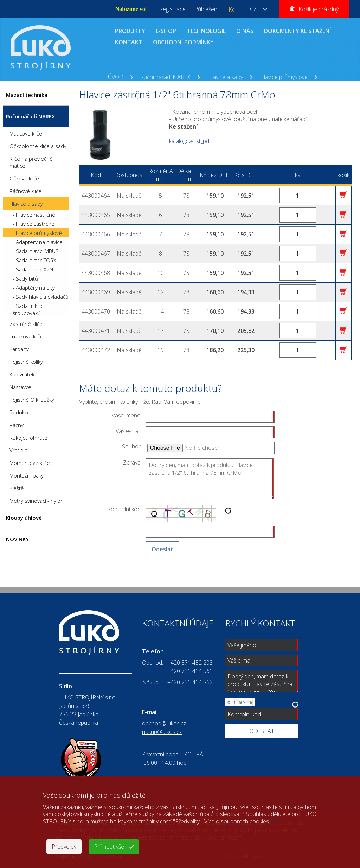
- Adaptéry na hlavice (38, 242)
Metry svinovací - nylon (37, 501)
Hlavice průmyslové (284, 77)
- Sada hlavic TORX (34, 260)
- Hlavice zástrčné (34, 224)
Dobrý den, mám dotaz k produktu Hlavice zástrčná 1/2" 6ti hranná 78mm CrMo (210, 479)
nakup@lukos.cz (162, 732)
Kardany (19, 349)
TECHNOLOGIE (206, 31)
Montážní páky (27, 475)
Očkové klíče (24, 178)
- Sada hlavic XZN (33, 269)
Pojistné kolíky (26, 362)
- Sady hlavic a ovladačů (41, 297)
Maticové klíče (26, 133)
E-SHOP (166, 31)
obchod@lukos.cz (164, 723)
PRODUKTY (130, 31)
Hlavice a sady (225, 77)
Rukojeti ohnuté (28, 438)
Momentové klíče (30, 463)
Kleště (17, 488)
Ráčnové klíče (25, 191)
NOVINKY (17, 539)
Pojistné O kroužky (32, 400)
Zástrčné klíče (26, 324)
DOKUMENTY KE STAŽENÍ (297, 31)
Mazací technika (27, 95)
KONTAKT (129, 42)
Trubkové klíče (26, 336)
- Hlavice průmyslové (37, 233)
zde (275, 821)
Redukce (20, 412)
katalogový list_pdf (190, 141)
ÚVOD (116, 77)
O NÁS (245, 31)
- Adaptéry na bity (34, 288)
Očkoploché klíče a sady (38, 146)
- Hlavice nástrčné (34, 215)
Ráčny (17, 425)
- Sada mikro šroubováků (28, 309)
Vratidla (18, 450)
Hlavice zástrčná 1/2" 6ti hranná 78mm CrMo (164, 85)
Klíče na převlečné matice (31, 162)
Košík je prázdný (319, 9)
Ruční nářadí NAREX (165, 77)
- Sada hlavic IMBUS (36, 251)
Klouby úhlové (24, 518)
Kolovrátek (22, 374)
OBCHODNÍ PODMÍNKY (183, 42)
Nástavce (20, 387)
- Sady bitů (25, 278)
